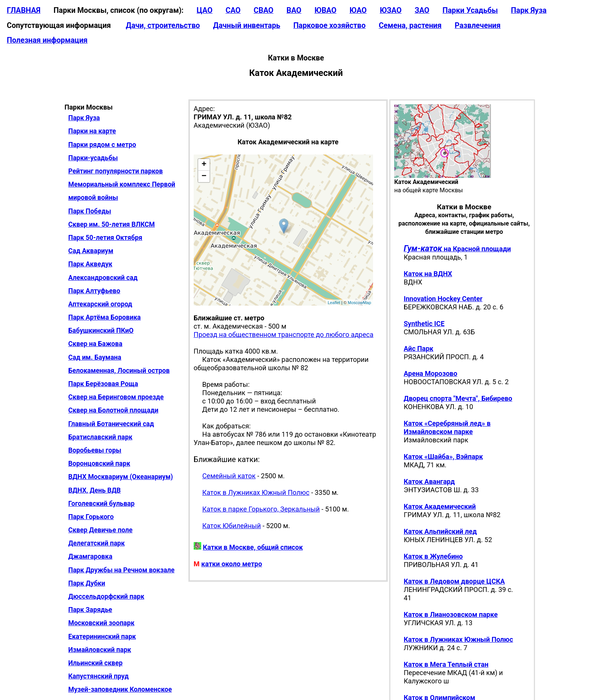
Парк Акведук (90, 264)
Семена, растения (410, 25)
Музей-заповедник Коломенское (120, 689)
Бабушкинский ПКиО (101, 331)
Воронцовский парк (99, 464)
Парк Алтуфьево (94, 291)
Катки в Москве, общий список (253, 547)
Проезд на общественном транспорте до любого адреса (284, 335)
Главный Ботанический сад (111, 424)
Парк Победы (90, 211)
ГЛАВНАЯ (24, 10)
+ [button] (204, 165)
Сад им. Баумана (95, 357)
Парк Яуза (529, 10)
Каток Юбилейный (232, 526)
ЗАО (422, 10)
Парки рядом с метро (102, 145)
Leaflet (334, 303)
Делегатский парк (97, 543)
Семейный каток (229, 476)
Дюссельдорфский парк (106, 596)
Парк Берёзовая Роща (103, 384)
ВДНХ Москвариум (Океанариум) (121, 477)
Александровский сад (103, 278)
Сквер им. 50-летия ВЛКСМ (112, 224)
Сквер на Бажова (95, 344)
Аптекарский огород (100, 304)
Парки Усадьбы (470, 10)
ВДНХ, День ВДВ (95, 490)
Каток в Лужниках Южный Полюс (256, 492)
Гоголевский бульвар (102, 504)
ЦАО (205, 10)
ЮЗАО (391, 10)
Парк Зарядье (90, 610)
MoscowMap (359, 303)
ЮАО (358, 10)
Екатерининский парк (102, 637)
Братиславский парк (100, 437)
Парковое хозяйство (330, 25)
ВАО (294, 10)
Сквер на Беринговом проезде (116, 397)
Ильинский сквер (96, 663)
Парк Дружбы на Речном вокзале (121, 570)
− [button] (204, 176)
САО (233, 10)
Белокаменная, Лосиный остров (119, 371)
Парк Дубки (87, 583)
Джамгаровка (90, 556)
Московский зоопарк (101, 623)
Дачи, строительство (163, 25)
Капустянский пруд (99, 676)
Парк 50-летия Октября (105, 238)
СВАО (264, 10)
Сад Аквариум (91, 251)
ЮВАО (325, 10)
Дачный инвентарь (247, 25)
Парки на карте (92, 131)
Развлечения (478, 25)
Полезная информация (47, 40)
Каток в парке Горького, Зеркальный (261, 509)
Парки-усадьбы (93, 158)
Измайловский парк (100, 650)
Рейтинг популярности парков (116, 171)
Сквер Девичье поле (100, 530)
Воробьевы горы (95, 450)
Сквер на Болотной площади (113, 410)
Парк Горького (91, 517)
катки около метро (232, 564)
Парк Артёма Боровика (105, 317)
